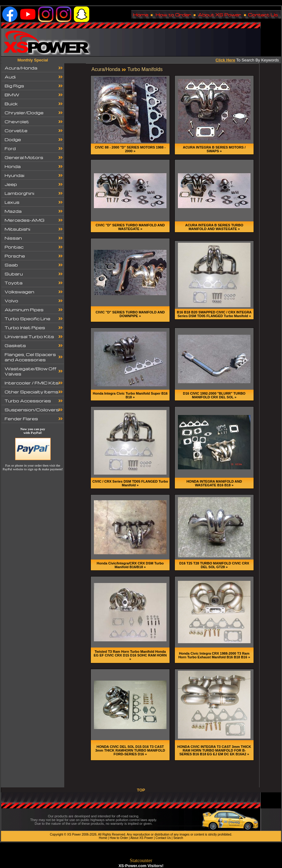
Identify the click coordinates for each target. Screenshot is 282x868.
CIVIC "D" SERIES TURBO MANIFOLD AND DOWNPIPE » (130, 314)
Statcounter (141, 860)
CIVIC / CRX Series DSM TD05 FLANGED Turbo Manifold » (130, 483)
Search (178, 838)
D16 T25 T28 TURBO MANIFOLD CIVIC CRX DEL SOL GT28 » (214, 565)
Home (103, 838)
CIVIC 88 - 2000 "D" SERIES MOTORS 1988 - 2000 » (130, 149)
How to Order (119, 838)
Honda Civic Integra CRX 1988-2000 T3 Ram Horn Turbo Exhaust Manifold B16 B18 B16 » (214, 655)
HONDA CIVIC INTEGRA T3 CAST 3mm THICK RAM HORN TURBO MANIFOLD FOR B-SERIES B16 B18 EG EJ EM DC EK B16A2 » (214, 750)
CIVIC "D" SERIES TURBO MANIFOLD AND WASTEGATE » (130, 227)
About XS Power (142, 838)
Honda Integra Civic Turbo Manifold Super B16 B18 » (130, 395)
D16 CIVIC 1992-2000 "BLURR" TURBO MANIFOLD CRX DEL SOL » (214, 395)
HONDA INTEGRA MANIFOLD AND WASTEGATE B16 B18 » (214, 483)
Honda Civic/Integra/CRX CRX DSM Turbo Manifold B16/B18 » (130, 565)
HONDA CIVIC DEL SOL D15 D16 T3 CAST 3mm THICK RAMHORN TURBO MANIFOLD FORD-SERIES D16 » (130, 750)
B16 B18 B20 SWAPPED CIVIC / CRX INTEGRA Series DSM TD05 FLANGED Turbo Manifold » (214, 314)
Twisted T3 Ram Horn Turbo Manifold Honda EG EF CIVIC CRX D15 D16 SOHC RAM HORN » (130, 655)
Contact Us (163, 838)
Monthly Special (33, 60)
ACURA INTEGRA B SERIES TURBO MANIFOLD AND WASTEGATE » (214, 227)
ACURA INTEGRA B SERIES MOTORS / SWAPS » (214, 149)
